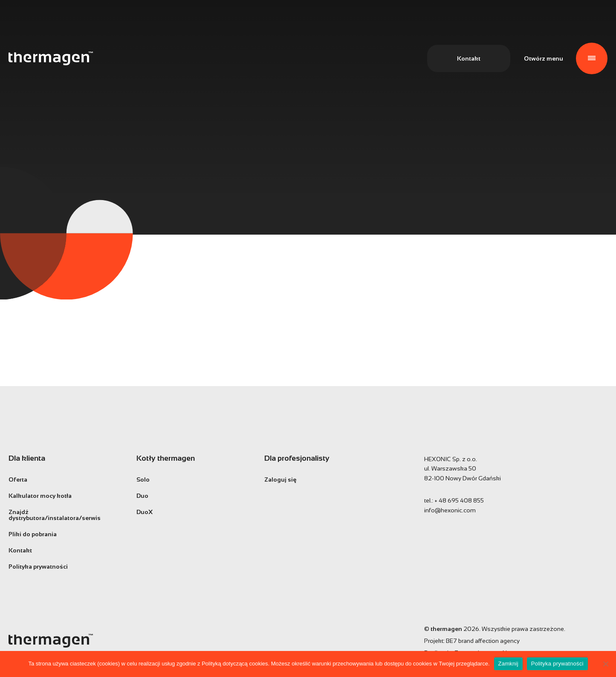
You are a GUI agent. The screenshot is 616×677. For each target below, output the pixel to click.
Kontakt (469, 58)
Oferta (18, 479)
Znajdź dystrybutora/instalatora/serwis (55, 515)
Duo (142, 496)
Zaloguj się (280, 479)
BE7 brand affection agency (483, 641)
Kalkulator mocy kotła (40, 496)
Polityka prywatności (38, 567)
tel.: (454, 500)
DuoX (145, 512)
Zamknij (508, 664)
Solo (143, 479)
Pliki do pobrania (33, 534)
